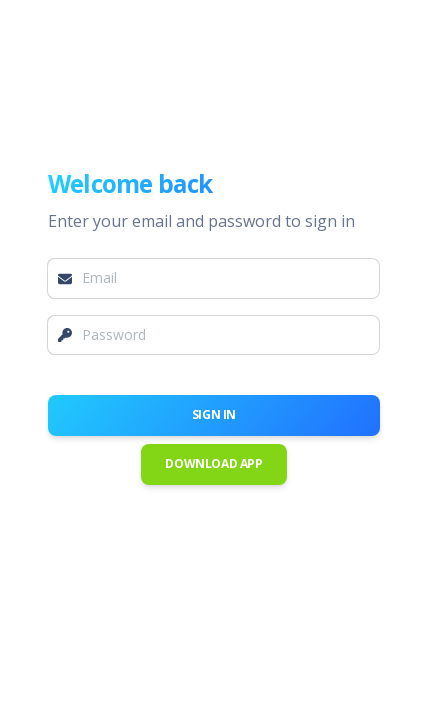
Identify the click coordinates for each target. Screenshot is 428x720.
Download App (213, 463)
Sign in (214, 414)
